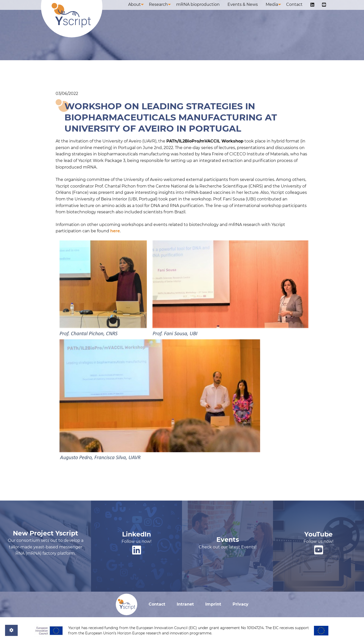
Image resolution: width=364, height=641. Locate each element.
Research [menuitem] (165, 9)
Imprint (213, 604)
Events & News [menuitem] (248, 9)
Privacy (241, 604)
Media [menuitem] (275, 9)
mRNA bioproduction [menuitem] (205, 9)
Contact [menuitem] (299, 9)
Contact (157, 604)
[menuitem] (315, 10)
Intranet (185, 604)
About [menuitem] (140, 9)
